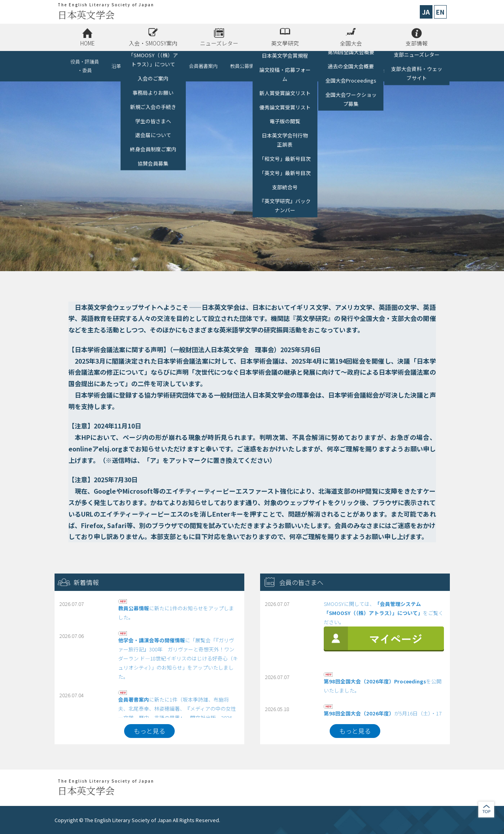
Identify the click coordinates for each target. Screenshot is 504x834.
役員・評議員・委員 (85, 66)
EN (440, 12)
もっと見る (149, 731)
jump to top (486, 809)
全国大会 (351, 43)
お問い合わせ (420, 66)
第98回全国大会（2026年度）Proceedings (375, 681)
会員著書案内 (203, 66)
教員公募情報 (244, 66)
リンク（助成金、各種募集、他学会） (360, 66)
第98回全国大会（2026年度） (359, 713)
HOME (87, 43)
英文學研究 (285, 43)
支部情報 (417, 43)
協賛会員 (167, 66)
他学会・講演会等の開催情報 (293, 66)
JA (426, 12)
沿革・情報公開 (128, 66)
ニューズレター (219, 43)
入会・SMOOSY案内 (153, 43)
